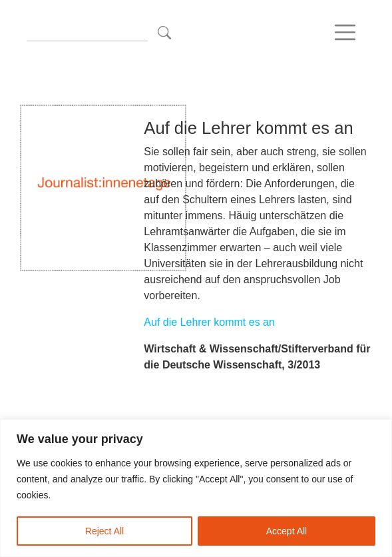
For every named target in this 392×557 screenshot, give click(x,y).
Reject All (104, 531)
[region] (196, 488)
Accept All (287, 531)
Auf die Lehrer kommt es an (209, 322)
